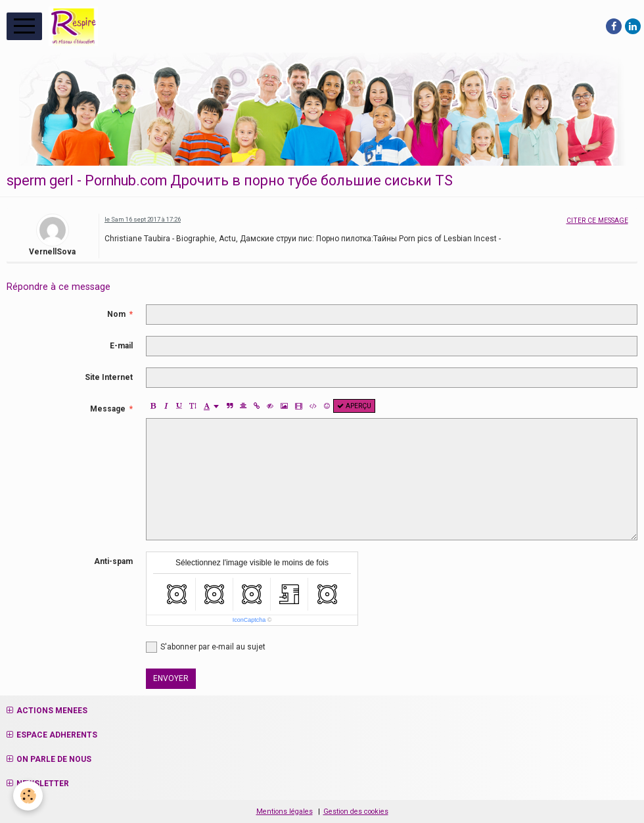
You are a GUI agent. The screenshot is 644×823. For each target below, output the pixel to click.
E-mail (121, 346)
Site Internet (109, 377)
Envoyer (171, 678)
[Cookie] (28, 796)
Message (108, 409)
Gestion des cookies (356, 811)
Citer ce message (597, 221)
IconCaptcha (249, 620)
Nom (116, 314)
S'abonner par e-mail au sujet (206, 647)
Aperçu (354, 406)
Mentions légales (285, 811)
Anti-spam (113, 561)
